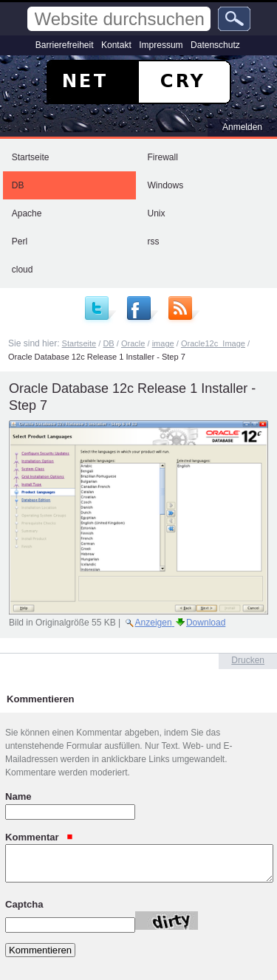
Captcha (24, 904)
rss (154, 241)
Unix (157, 213)
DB (18, 185)
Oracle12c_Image (213, 343)
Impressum (161, 45)
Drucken (248, 660)
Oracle (133, 343)
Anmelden (242, 127)
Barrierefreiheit (65, 45)
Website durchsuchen (26, 6)
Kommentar (39, 836)
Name (18, 796)
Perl (20, 241)
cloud (23, 270)
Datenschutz (215, 45)
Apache (27, 213)
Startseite (31, 157)
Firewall (163, 157)
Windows (166, 185)
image (163, 343)
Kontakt (116, 45)
